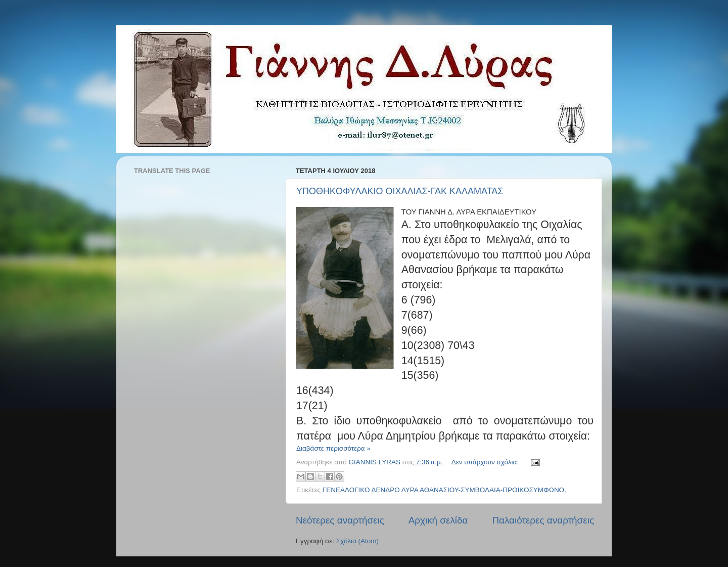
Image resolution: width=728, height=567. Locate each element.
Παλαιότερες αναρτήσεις (543, 520)
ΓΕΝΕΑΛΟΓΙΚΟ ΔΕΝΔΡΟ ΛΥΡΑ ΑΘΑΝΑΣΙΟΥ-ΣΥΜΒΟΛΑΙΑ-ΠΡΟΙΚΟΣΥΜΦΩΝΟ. (444, 490)
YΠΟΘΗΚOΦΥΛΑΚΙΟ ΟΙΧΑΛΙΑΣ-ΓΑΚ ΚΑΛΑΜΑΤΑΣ (400, 191)
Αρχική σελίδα (438, 520)
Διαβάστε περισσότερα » (333, 448)
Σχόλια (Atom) (357, 541)
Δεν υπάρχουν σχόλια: (486, 462)
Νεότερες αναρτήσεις (340, 520)
